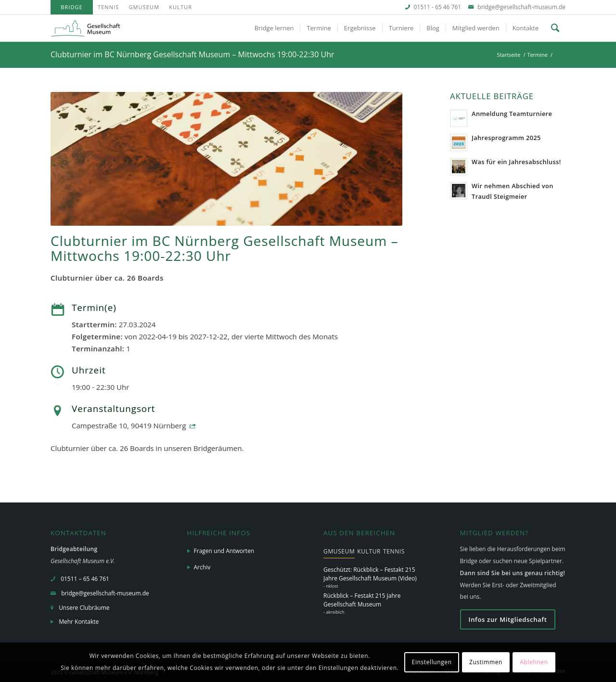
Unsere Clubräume (84, 608)
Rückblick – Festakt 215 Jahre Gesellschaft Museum (362, 600)
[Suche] (555, 28)
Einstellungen (432, 662)
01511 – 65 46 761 (85, 579)
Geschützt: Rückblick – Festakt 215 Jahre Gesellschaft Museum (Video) (370, 574)
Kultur (180, 7)
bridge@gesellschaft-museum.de (521, 7)
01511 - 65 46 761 (438, 7)
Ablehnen (534, 662)
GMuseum (144, 7)
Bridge (72, 7)
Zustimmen (486, 662)
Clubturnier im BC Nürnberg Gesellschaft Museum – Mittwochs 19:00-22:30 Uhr (192, 54)
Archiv (202, 567)
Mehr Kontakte (79, 622)
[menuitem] (72, 7)
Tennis (108, 7)
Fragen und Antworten (224, 551)
